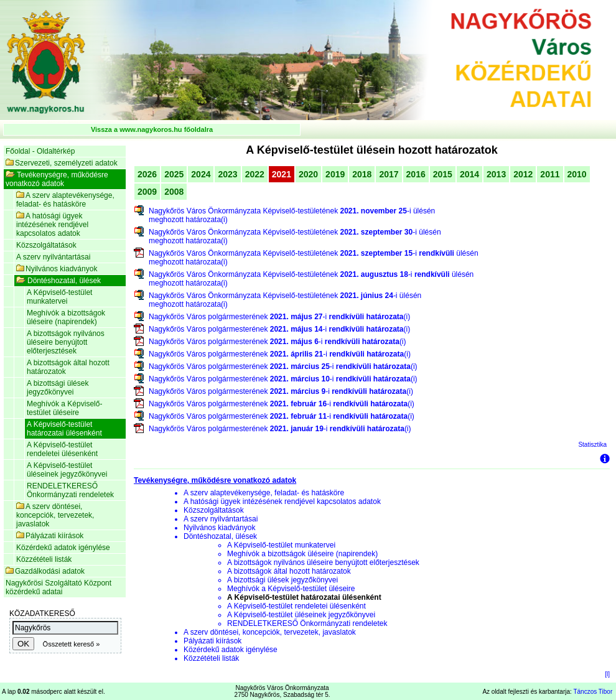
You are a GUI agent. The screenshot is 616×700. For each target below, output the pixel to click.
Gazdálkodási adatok (45, 571)
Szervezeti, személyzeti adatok (62, 163)
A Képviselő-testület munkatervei (59, 297)
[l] (607, 674)
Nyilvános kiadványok (57, 269)
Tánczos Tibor (593, 692)
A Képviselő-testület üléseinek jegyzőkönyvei (67, 470)
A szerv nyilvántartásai (53, 257)
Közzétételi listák (44, 559)
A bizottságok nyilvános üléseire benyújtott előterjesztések (66, 342)
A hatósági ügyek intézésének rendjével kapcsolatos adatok (52, 225)
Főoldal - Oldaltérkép (40, 151)
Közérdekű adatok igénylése (63, 548)
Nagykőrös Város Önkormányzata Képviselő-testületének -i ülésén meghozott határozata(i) (292, 215)
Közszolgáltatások (46, 245)
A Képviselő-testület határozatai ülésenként (64, 429)
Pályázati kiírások (50, 536)
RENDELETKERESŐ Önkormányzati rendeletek (70, 490)
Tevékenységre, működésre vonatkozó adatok (57, 179)
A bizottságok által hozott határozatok (68, 367)
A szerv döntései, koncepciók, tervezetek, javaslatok (55, 515)
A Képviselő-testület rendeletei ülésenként (62, 449)
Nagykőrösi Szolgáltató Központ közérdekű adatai (58, 587)
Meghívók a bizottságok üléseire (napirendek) (66, 317)
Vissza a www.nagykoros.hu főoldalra (152, 129)
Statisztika (592, 445)
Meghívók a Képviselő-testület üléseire (64, 408)
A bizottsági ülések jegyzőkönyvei (58, 388)
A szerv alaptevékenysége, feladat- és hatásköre (65, 200)
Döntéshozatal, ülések (58, 281)
